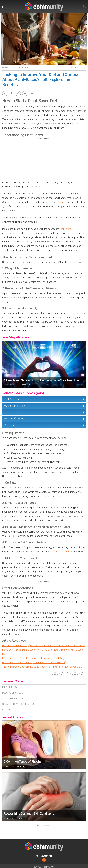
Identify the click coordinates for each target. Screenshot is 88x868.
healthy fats (65, 229)
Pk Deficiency (10, 687)
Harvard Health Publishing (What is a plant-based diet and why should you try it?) (43, 645)
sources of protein (60, 552)
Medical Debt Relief (13, 693)
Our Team (38, 867)
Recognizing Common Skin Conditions (29, 814)
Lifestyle (79, 68)
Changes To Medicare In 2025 (18, 704)
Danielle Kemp (10, 818)
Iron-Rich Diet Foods (14, 710)
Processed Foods (13, 412)
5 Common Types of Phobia (22, 762)
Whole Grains (11, 425)
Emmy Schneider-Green (15, 385)
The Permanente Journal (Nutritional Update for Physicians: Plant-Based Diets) (43, 667)
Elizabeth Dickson (12, 766)
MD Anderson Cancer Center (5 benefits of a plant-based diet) (34, 663)
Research (61, 202)
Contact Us (49, 867)
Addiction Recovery (13, 698)
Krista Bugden (9, 68)
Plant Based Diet (12, 399)
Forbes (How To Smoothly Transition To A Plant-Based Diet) (33, 658)
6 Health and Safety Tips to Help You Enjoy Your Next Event (43, 380)
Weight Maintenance (14, 406)
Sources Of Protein (14, 419)
